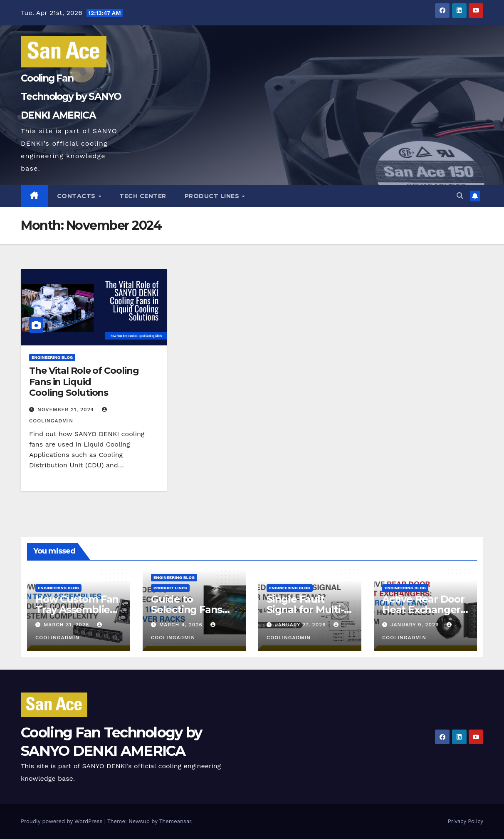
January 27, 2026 (301, 625)
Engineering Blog (52, 357)
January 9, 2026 (416, 625)
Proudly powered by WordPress (63, 821)
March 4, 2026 (182, 625)
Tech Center (143, 196)
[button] (460, 196)
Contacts (77, 196)
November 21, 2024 (67, 410)
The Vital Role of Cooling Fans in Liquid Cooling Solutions (84, 382)
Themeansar (175, 821)
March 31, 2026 (67, 625)
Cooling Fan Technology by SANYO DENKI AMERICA (71, 97)
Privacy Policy (466, 821)
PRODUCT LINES (213, 196)
